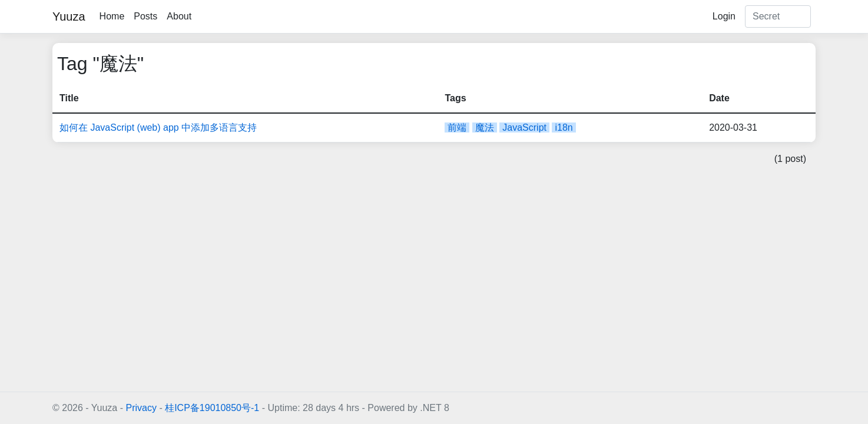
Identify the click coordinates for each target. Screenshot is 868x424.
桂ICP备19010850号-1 (212, 408)
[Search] (778, 16)
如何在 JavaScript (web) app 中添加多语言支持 (158, 127)
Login (724, 16)
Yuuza (69, 16)
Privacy (141, 408)
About (179, 16)
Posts (145, 16)
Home (112, 16)
